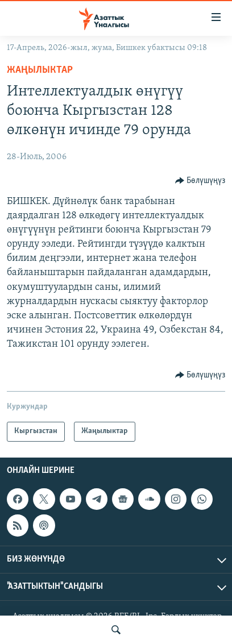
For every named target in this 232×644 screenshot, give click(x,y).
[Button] (200, 181)
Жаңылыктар (40, 70)
